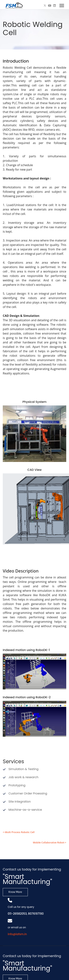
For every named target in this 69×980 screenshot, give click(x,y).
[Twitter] (45, 6)
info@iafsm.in (17, 934)
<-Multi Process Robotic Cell (19, 832)
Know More (15, 892)
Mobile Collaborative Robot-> (50, 842)
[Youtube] (50, 6)
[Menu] (62, 6)
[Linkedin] (54, 6)
